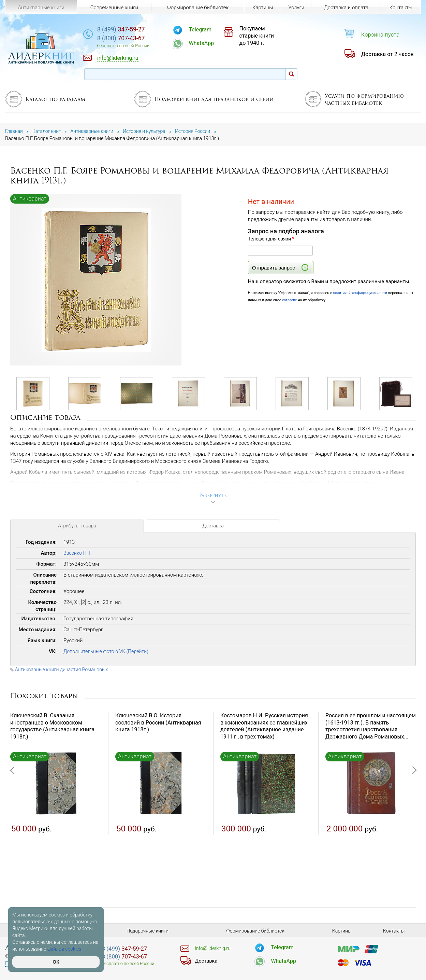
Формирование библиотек (197, 8)
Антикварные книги (41, 8)
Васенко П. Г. (78, 555)
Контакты (401, 8)
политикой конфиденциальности (362, 293)
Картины (261, 8)
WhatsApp (215, 43)
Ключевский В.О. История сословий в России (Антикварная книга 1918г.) (158, 724)
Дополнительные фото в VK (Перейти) (108, 653)
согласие (316, 300)
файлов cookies (64, 949)
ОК (56, 962)
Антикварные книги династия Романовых (64, 671)
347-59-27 (141, 30)
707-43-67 (141, 39)
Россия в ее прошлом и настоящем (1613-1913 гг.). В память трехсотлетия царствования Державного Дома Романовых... (371, 728)
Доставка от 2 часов (387, 54)
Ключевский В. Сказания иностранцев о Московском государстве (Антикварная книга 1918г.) (52, 728)
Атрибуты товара (77, 529)
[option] (96, 280)
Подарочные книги (148, 931)
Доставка (213, 529)
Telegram (214, 30)
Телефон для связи (271, 239)
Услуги (296, 8)
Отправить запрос (280, 267)
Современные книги (114, 8)
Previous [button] (14, 805)
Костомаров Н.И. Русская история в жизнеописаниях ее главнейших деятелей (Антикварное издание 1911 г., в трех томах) (264, 728)
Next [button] (412, 805)
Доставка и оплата (346, 8)
